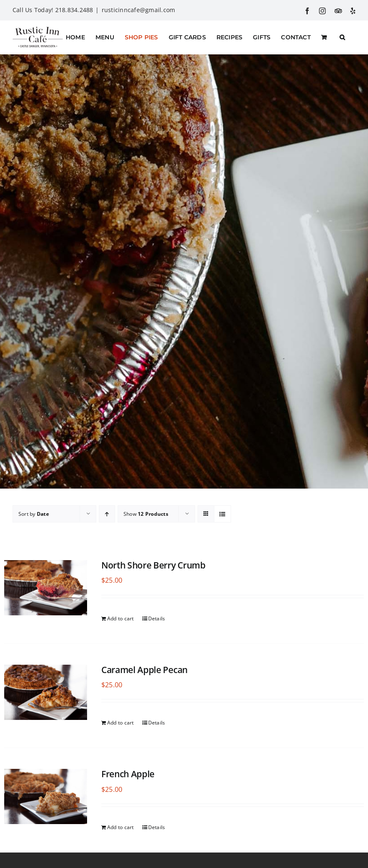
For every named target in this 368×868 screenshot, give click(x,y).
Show (146, 514)
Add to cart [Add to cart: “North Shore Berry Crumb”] (121, 618)
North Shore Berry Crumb (153, 565)
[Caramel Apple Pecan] (46, 692)
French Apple (128, 774)
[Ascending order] (107, 514)
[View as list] (223, 514)
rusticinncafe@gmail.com (139, 10)
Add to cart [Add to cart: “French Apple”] (121, 827)
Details (157, 618)
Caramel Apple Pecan (144, 669)
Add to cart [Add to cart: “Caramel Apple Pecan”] (121, 723)
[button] (342, 37)
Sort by (34, 514)
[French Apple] (46, 796)
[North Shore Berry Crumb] (46, 588)
